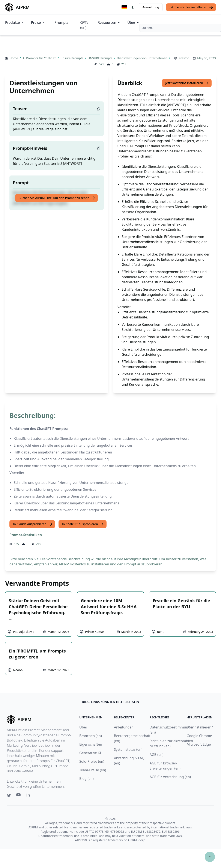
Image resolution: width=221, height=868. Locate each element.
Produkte (15, 22)
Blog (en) (86, 779)
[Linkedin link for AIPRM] (29, 796)
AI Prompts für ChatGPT (40, 58)
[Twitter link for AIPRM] (9, 795)
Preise (38, 22)
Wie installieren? (200, 727)
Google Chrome (199, 736)
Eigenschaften (91, 744)
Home (14, 58)
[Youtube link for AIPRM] (19, 796)
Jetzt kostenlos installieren (191, 7)
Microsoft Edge (199, 744)
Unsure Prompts (72, 58)
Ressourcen (109, 22)
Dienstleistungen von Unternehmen (142, 58)
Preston (184, 58)
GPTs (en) (84, 25)
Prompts (62, 22)
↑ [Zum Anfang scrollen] (210, 857)
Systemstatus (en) (128, 749)
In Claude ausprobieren (33, 524)
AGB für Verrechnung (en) (170, 777)
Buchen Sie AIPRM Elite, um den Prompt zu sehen (57, 198)
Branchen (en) (91, 736)
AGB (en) (157, 755)
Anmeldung (151, 7)
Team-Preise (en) (93, 770)
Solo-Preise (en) (92, 761)
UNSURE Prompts (100, 58)
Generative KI (90, 753)
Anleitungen (124, 727)
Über (133, 22)
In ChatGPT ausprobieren (83, 524)
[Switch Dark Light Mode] (133, 7)
